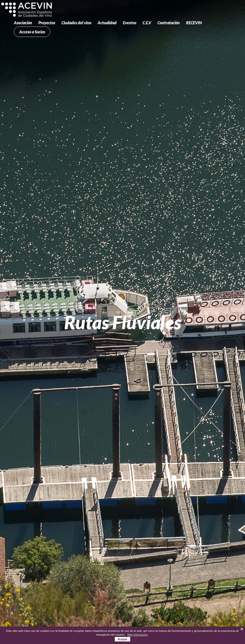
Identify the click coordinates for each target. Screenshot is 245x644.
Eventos (130, 23)
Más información (138, 635)
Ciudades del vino (76, 23)
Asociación (23, 23)
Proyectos (47, 23)
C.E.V (147, 23)
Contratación (169, 23)
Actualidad (107, 23)
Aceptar (123, 639)
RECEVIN (194, 23)
